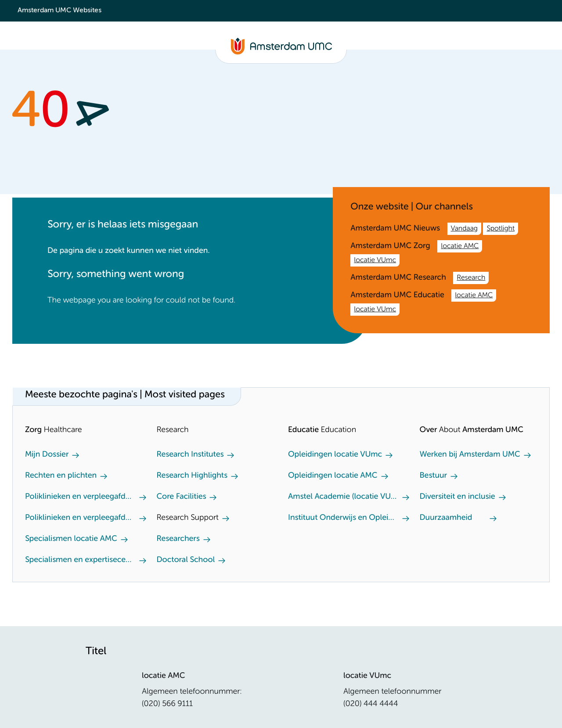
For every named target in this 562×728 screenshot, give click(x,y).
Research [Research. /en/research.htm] (471, 278)
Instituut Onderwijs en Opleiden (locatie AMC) (343, 518)
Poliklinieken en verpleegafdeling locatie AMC (80, 497)
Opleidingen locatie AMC (333, 476)
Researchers (178, 539)
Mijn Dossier (47, 455)
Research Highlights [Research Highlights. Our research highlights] (192, 476)
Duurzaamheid (446, 518)
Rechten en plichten (61, 476)
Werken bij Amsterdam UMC (470, 455)
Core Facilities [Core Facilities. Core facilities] (182, 497)
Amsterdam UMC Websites (59, 11)
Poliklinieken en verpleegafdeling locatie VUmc (80, 518)
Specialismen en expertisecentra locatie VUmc (80, 560)
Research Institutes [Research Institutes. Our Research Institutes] (190, 455)
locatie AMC (460, 246)
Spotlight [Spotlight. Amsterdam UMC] (501, 229)
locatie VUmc (375, 260)
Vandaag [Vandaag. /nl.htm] (464, 229)
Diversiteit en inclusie (458, 497)
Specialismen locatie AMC (71, 539)
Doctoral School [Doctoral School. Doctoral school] (186, 560)
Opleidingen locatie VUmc (335, 455)
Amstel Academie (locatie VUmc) (343, 497)
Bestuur (434, 476)
